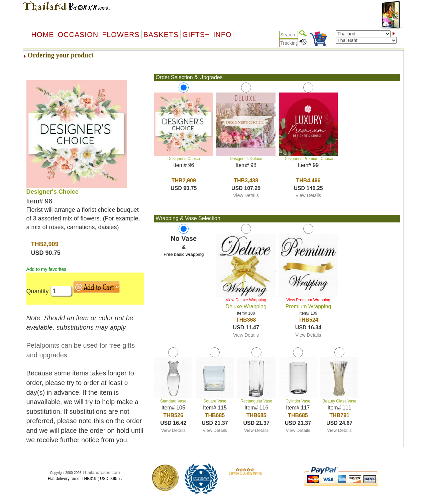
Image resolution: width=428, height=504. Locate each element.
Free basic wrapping (184, 254)
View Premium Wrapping (308, 300)
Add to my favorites (46, 269)
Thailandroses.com (101, 472)
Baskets (161, 35)
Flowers (121, 35)
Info (222, 35)
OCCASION (78, 35)
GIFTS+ (196, 35)
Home (43, 35)
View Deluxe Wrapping (246, 300)
